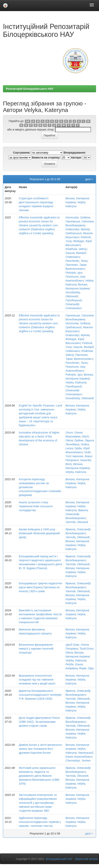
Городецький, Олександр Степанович (74, 304)
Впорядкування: (75, 153)
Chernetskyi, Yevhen (78, 761)
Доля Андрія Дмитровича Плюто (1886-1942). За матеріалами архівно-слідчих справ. (39, 722)
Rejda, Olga (86, 668)
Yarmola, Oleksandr (78, 537)
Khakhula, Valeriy (76, 249)
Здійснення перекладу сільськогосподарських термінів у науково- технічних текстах (40, 822)
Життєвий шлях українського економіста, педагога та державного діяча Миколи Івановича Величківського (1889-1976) (39, 776)
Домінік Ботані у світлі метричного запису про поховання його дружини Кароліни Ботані (40, 749)
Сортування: (22, 153)
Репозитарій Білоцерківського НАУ (30, 89)
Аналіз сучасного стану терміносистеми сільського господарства (36, 506)
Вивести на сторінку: (46, 158)
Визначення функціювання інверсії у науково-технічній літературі (36, 649)
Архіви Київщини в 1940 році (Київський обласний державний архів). (39, 533)
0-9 (28, 121)
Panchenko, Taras (76, 261)
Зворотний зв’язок (86, 859)
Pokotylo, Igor (74, 273)
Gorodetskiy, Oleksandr (80, 398)
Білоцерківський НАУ (59, 859)
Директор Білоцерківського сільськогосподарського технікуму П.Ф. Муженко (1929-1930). (40, 695)
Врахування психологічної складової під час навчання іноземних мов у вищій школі (37, 680)
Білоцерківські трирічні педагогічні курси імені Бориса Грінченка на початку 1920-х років (40, 587)
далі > (89, 179)
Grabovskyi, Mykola (77, 229)
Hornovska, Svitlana (78, 217)
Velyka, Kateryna (76, 382)
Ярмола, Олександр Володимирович (77, 514)
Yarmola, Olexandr (77, 522)
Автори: (76, 158)
